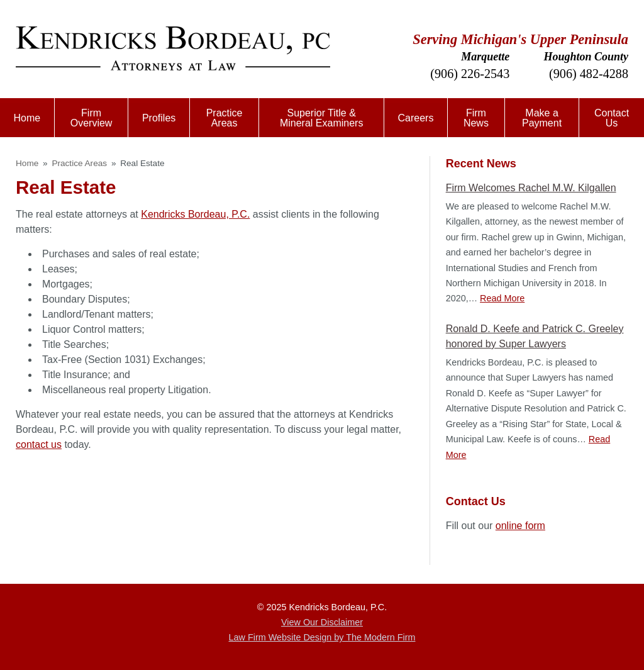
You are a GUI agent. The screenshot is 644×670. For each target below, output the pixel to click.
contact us (39, 444)
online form (520, 526)
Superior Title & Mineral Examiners (321, 118)
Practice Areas (225, 118)
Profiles (159, 118)
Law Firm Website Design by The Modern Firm (322, 637)
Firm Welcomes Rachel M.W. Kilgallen (531, 188)
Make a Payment (542, 118)
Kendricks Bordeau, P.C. (195, 214)
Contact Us (612, 118)
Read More (502, 298)
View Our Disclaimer (322, 622)
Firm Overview (92, 118)
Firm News (476, 118)
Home (27, 118)
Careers (415, 118)
